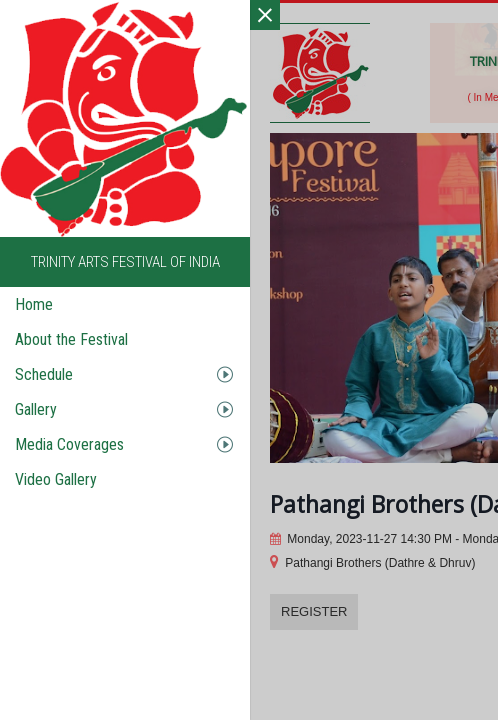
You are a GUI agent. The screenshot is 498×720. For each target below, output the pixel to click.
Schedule (44, 374)
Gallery (36, 409)
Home (34, 304)
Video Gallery (56, 479)
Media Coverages (69, 444)
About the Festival (71, 339)
